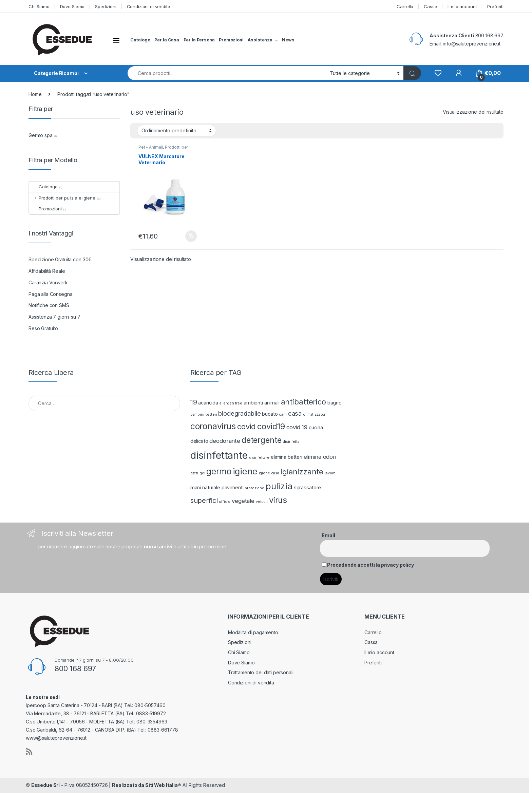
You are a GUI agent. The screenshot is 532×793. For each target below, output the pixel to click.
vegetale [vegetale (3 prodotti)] (243, 501)
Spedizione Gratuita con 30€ (60, 259)
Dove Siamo (72, 6)
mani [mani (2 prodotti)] (196, 487)
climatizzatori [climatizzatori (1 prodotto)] (315, 414)
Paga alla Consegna (50, 294)
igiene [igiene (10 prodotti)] (245, 471)
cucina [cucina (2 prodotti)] (316, 427)
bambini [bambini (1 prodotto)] (197, 414)
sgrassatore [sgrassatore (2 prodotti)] (307, 487)
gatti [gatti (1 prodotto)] (194, 473)
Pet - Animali (151, 147)
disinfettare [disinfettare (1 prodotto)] (259, 458)
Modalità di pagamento (253, 632)
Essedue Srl (45, 785)
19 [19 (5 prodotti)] (194, 402)
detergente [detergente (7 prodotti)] (262, 440)
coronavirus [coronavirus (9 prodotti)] (213, 426)
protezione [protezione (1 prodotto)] (254, 488)
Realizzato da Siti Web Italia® (147, 785)
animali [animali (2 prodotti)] (272, 403)
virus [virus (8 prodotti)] (278, 500)
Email (328, 535)
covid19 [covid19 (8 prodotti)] (271, 426)
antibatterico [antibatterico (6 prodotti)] (303, 402)
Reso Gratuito (43, 328)
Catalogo (140, 40)
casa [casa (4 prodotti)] (295, 413)
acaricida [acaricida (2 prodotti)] (208, 403)
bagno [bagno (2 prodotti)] (335, 403)
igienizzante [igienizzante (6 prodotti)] (302, 472)
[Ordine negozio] (177, 131)
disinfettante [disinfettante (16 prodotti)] (219, 455)
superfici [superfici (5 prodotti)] (204, 500)
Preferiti (495, 6)
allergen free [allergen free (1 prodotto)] (231, 403)
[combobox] (227, 73)
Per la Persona (199, 40)
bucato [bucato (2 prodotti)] (270, 414)
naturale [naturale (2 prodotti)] (211, 487)
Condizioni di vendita (149, 6)
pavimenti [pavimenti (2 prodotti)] (233, 487)
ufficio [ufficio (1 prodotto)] (225, 502)
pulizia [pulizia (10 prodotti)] (279, 486)
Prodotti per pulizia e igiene (163, 149)
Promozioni (231, 40)
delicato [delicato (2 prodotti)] (199, 441)
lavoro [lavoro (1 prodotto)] (330, 473)
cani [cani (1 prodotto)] (283, 414)
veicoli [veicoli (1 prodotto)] (262, 502)
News (288, 40)
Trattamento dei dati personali (261, 672)
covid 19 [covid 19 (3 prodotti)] (297, 427)
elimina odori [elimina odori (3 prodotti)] (320, 457)
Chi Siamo (39, 6)
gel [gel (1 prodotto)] (202, 473)
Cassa (430, 6)
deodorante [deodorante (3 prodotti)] (225, 441)
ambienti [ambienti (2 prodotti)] (253, 403)
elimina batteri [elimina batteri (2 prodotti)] (287, 457)
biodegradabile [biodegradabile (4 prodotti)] (239, 413)
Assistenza (260, 40)
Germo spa (41, 135)
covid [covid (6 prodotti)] (246, 427)
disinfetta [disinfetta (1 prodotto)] (291, 442)
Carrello (405, 6)
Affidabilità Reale (47, 271)
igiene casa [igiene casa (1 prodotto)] (269, 473)
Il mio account (462, 6)
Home (35, 94)
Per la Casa (167, 40)
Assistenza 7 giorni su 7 (54, 317)
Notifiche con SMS (49, 305)
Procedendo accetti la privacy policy (370, 565)
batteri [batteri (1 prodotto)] (211, 414)
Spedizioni (106, 6)
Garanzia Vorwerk (48, 282)
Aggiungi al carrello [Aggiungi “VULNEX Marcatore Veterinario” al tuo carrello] (191, 236)
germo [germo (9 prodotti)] (219, 471)
